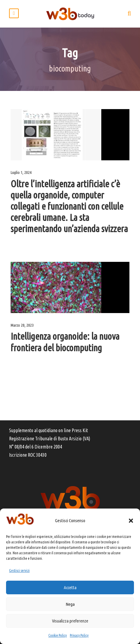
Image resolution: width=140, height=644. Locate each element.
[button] (131, 521)
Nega (70, 604)
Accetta (70, 587)
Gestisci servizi (19, 571)
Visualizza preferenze (70, 621)
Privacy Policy (79, 635)
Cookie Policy (58, 635)
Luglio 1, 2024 (21, 172)
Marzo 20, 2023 (22, 325)
